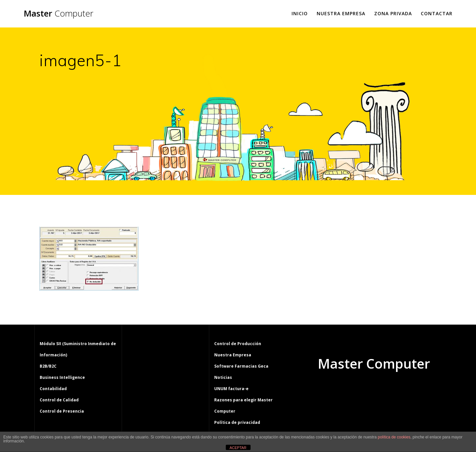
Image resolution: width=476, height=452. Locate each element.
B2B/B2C (48, 366)
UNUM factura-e (231, 389)
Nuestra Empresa (341, 13)
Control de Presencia (62, 411)
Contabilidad (53, 389)
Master (59, 14)
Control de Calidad (59, 400)
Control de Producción (238, 344)
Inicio (300, 13)
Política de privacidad (237, 422)
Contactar (437, 13)
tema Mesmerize (393, 389)
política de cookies (394, 437)
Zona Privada (393, 13)
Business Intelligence (62, 377)
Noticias (223, 377)
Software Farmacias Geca (241, 366)
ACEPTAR (238, 448)
